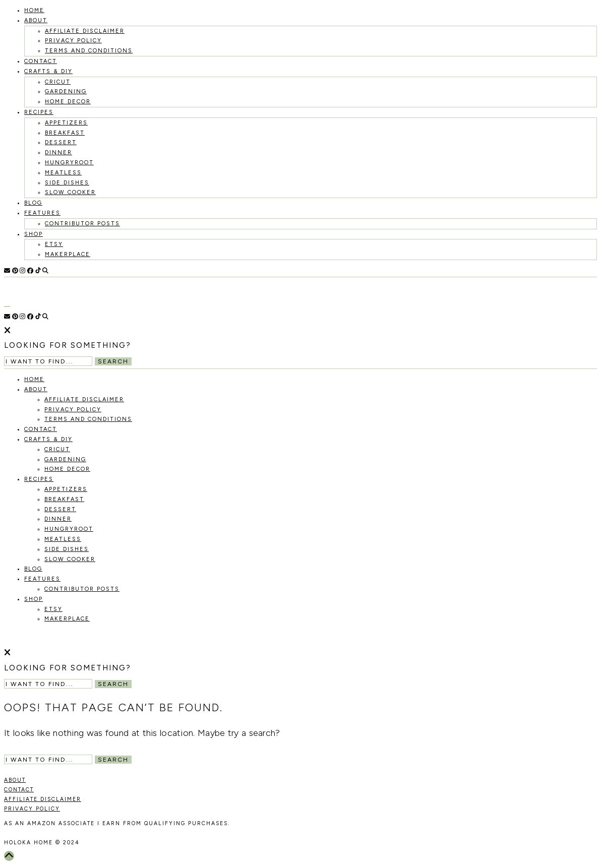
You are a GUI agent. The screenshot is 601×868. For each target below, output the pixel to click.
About (36, 20)
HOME (34, 10)
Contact (41, 61)
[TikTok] (38, 271)
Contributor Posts (82, 224)
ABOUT (15, 780)
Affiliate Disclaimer (85, 31)
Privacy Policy (73, 41)
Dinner (58, 152)
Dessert (61, 142)
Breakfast (65, 133)
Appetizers (66, 123)
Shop (34, 234)
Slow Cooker (70, 192)
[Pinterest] (15, 271)
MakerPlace (68, 254)
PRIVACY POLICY (32, 809)
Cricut (58, 82)
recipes (39, 112)
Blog (33, 203)
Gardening (66, 91)
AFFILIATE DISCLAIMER (43, 799)
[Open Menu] (7, 306)
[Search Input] (48, 361)
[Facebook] (30, 271)
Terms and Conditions (89, 51)
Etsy (54, 244)
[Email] (7, 271)
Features (42, 213)
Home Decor (68, 102)
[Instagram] (22, 271)
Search (113, 361)
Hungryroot (69, 163)
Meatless (63, 173)
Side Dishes (67, 183)
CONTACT (19, 790)
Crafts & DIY (48, 71)
